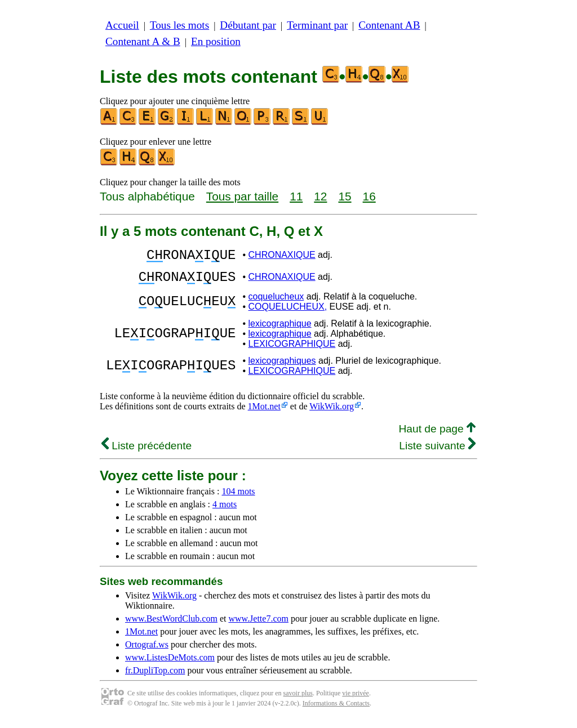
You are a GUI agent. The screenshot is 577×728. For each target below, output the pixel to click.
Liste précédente (147, 452)
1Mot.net (264, 413)
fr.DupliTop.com (155, 677)
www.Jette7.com (258, 625)
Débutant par (248, 25)
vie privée (356, 700)
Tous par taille (242, 196)
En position (216, 41)
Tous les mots (179, 25)
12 (320, 196)
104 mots (238, 498)
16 (369, 196)
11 (296, 196)
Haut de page (437, 436)
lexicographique (280, 330)
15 (345, 196)
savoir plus (298, 700)
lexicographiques (282, 367)
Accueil (122, 25)
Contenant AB (389, 25)
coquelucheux (276, 303)
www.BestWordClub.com (171, 625)
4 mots (225, 511)
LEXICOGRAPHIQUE (292, 350)
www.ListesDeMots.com (170, 664)
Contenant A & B (143, 41)
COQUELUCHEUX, (288, 313)
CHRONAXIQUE (282, 256)
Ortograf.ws (147, 651)
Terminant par (317, 25)
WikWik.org (332, 413)
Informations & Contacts (336, 710)
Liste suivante (437, 452)
